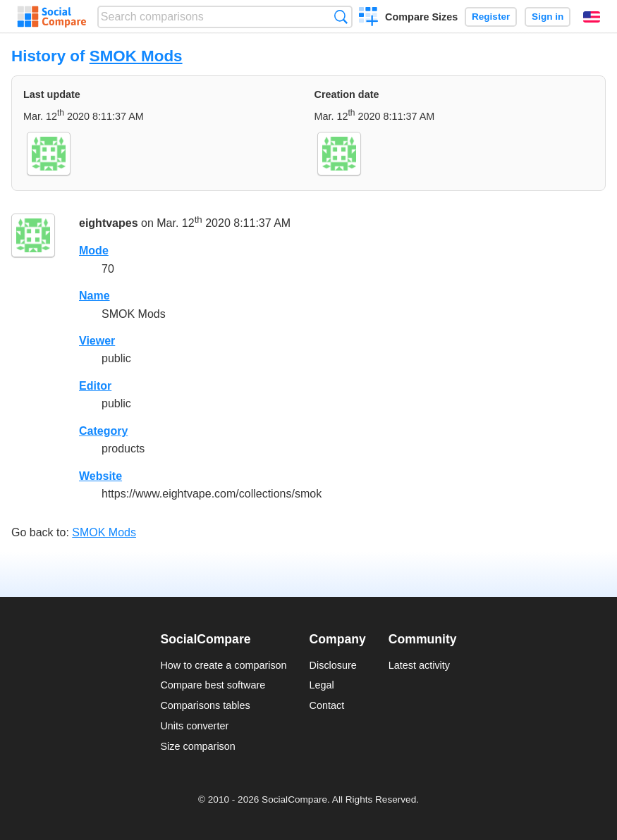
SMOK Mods (136, 56)
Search (341, 17)
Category (103, 431)
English (592, 17)
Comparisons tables (205, 705)
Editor (95, 386)
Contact (327, 705)
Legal (322, 685)
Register (491, 17)
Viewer (97, 341)
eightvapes (109, 224)
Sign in (548, 17)
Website (100, 476)
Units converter (194, 726)
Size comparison (197, 746)
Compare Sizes (421, 17)
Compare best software (213, 685)
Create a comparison (368, 18)
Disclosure (333, 665)
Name (94, 296)
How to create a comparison (223, 665)
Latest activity (419, 665)
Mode (94, 251)
